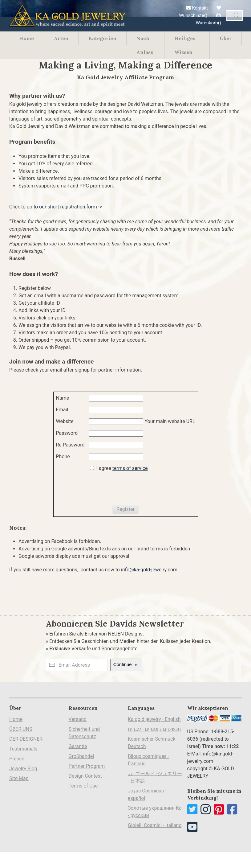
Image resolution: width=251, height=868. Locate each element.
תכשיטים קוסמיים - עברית (154, 729)
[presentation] (103, 488)
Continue (126, 665)
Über (226, 38)
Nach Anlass (145, 45)
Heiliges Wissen (185, 45)
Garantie (78, 746)
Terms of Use (83, 786)
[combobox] (234, 15)
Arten (61, 38)
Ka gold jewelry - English (154, 719)
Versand (78, 719)
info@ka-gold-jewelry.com (149, 570)
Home (26, 38)
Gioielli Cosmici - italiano (155, 825)
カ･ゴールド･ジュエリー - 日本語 (155, 777)
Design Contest (85, 776)
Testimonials (23, 749)
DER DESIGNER (26, 739)
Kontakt (197, 8)
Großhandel (81, 756)
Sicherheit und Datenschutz (84, 733)
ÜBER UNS (21, 729)
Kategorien (102, 38)
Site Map (19, 778)
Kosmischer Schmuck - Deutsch (153, 743)
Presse (17, 759)
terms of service (130, 468)
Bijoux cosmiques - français (148, 760)
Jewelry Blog (23, 769)
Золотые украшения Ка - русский (155, 812)
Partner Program (87, 766)
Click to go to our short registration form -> (56, 207)
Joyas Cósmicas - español (147, 794)
